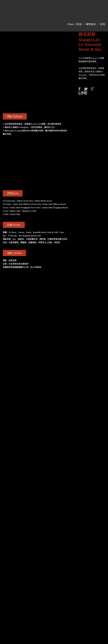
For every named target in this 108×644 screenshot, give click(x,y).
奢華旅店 (91, 24)
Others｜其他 (74, 24)
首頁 (103, 24)
